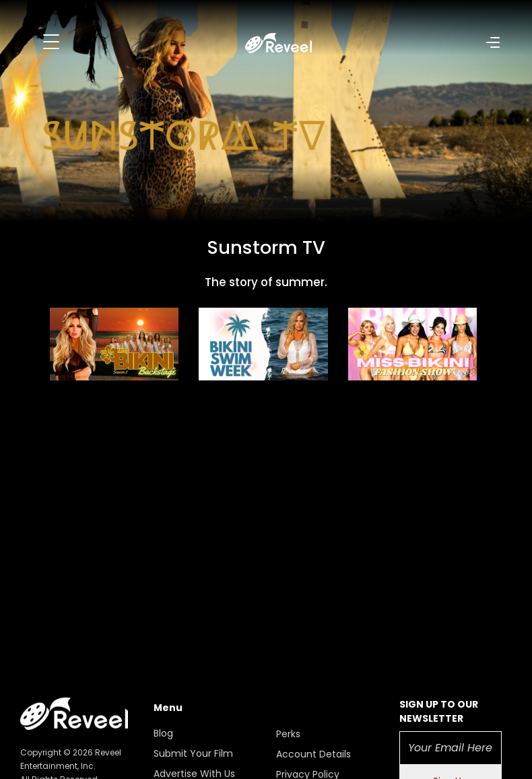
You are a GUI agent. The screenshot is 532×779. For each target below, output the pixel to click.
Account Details (313, 754)
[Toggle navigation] (51, 42)
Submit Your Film (193, 753)
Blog (163, 733)
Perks (288, 734)
